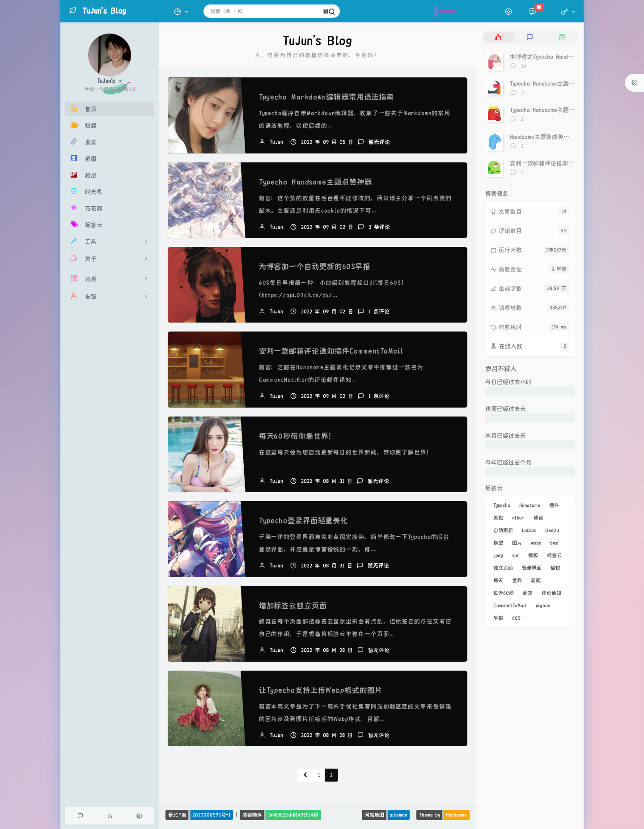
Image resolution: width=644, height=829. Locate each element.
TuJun (276, 142)
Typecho (502, 505)
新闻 (536, 580)
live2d (552, 530)
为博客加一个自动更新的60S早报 (315, 267)
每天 (498, 580)
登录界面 (532, 568)
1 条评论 (379, 312)
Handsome (530, 505)
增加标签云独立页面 (293, 606)
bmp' (555, 543)
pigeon (543, 605)
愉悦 (555, 568)
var (516, 555)
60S (516, 618)
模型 (498, 543)
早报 (498, 618)
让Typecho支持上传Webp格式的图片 (321, 690)
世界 (517, 580)
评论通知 (551, 593)
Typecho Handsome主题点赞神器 (316, 182)
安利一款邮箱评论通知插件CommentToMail (331, 351)
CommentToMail (510, 605)
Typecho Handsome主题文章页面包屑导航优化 (568, 110)
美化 (498, 518)
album (518, 518)
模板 (533, 555)
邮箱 (528, 593)
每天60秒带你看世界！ (298, 436)
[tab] (498, 37)
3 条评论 (379, 227)
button (529, 530)
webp (536, 543)
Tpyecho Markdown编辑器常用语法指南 (327, 97)
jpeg (498, 555)
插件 (554, 505)
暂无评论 (379, 142)
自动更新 (503, 530)
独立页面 (503, 568)
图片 (517, 543)
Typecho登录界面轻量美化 (304, 521)
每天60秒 (504, 593)
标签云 (554, 555)
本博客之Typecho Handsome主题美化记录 (563, 57)
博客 (538, 518)
